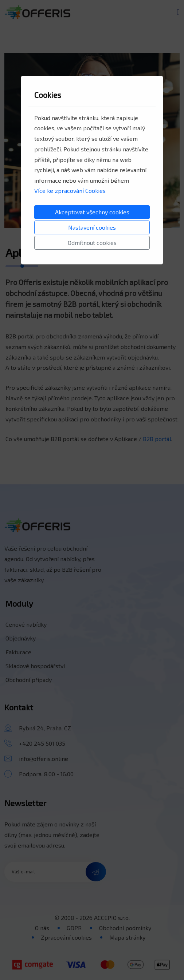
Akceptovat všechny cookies (92, 212)
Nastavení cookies (92, 227)
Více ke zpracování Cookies (70, 191)
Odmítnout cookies (92, 243)
